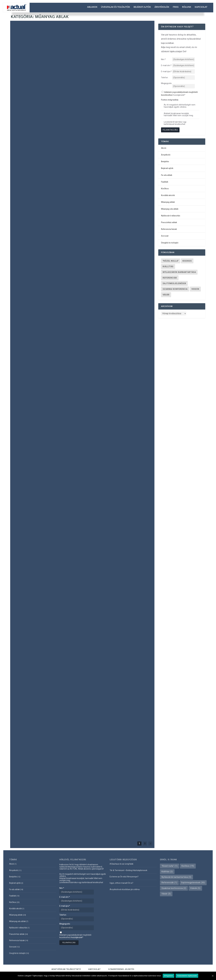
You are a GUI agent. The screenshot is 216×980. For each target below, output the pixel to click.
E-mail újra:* (65, 906)
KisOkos (47, 208)
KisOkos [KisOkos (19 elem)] (187, 261)
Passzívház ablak (69, 208)
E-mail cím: (166, 65)
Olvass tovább (24, 106)
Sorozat (165, 236)
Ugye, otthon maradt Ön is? (108, 146)
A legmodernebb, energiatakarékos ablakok (113, 809)
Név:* (62, 888)
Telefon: (165, 78)
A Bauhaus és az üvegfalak (121, 864)
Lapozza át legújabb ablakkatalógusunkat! (31, 202)
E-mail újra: (166, 71)
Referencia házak (20, 211)
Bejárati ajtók (142, 7)
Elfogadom (168, 976)
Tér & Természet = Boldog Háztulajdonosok (128, 870)
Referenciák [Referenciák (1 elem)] (170, 278)
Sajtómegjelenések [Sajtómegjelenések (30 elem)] (174, 283)
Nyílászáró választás (95, 269)
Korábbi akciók (168, 195)
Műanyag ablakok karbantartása (39, 680)
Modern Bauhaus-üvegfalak (108, 261)
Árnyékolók (162, 7)
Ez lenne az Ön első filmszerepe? (39, 85)
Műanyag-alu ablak (139, 266)
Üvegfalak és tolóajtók (116, 7)
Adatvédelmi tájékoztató (66, 969)
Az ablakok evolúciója (31, 357)
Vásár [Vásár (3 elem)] (166, 295)
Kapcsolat (201, 7)
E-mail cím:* (65, 897)
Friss (176, 7)
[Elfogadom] (213, 976)
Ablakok (92, 7)
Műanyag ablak (34, 90)
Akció (164, 148)
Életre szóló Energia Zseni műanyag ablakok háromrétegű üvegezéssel (115, 655)
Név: (163, 59)
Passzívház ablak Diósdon (34, 547)
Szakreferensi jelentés (121, 969)
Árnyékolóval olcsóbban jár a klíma (125, 889)
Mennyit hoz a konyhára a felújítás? (42, 440)
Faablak (40, 208)
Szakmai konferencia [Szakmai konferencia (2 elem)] (175, 289)
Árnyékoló (105, 266)
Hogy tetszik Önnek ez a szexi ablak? (115, 414)
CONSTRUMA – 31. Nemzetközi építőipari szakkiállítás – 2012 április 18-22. (116, 501)
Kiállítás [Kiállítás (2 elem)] (168, 267)
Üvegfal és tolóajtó (35, 211)
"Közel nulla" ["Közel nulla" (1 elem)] (171, 261)
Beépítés (165, 162)
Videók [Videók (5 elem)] (195, 289)
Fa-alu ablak (31, 208)
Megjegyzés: (166, 85)
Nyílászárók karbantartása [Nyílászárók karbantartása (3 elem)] (179, 272)
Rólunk (187, 7)
